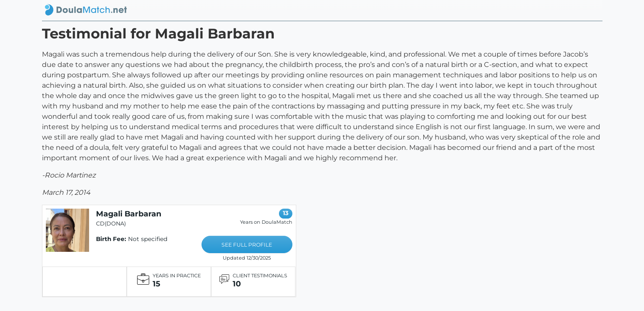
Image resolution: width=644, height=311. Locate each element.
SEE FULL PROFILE (247, 245)
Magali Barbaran (129, 214)
